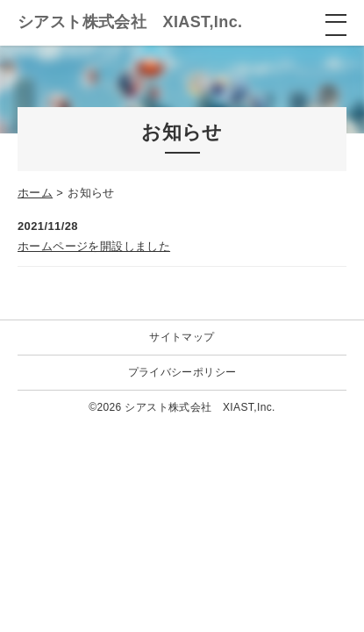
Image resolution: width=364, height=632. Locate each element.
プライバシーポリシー (182, 372)
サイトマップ (182, 337)
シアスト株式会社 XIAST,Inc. (130, 22)
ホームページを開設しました (94, 246)
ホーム (35, 193)
